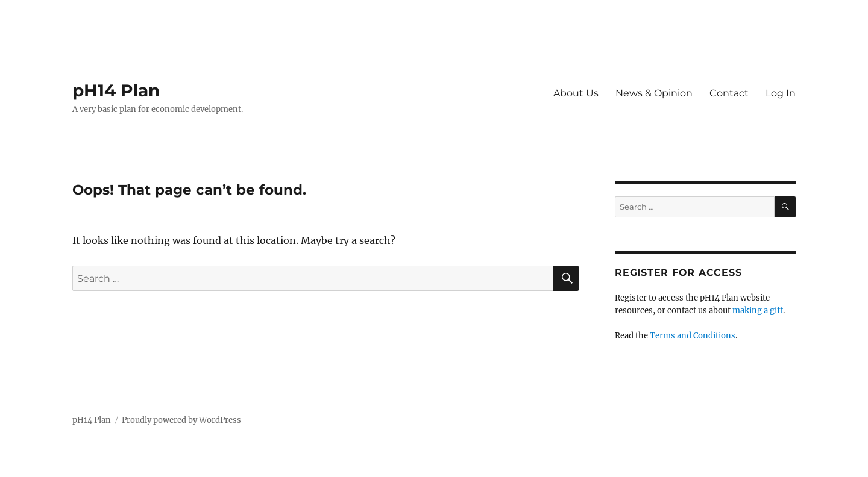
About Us (576, 93)
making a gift (758, 310)
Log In (781, 93)
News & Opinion (654, 93)
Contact (729, 93)
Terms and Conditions (693, 336)
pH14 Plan (116, 90)
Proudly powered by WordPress (181, 420)
